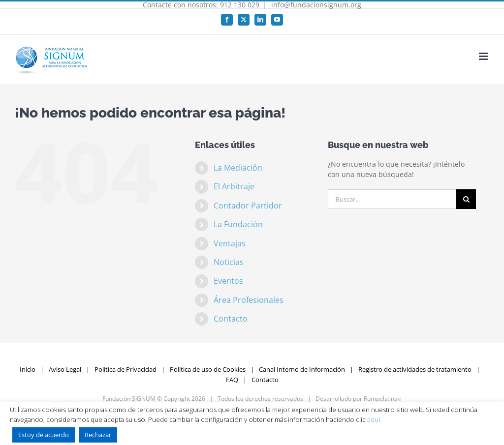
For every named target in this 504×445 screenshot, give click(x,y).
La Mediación (238, 168)
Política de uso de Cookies (208, 369)
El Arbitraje (234, 186)
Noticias (229, 262)
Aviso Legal (65, 369)
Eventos (228, 281)
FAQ (232, 380)
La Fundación (238, 224)
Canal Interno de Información (302, 369)
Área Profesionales (249, 300)
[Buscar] (466, 199)
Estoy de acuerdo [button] (44, 435)
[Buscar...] (392, 199)
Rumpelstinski (383, 399)
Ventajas (230, 243)
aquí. (374, 419)
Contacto (231, 319)
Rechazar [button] (98, 435)
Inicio (28, 369)
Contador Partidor (248, 206)
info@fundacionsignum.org (315, 5)
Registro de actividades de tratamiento (415, 369)
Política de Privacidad (126, 369)
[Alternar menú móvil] (484, 56)
